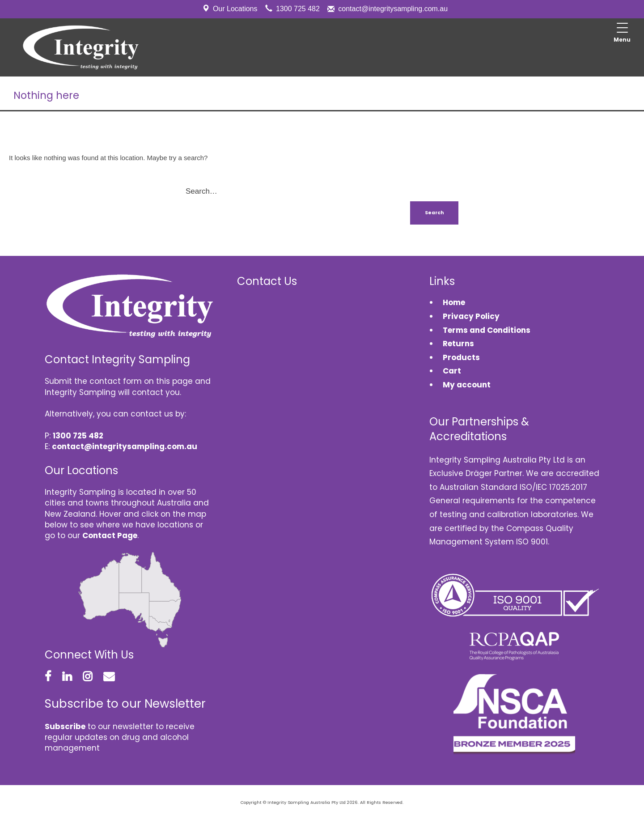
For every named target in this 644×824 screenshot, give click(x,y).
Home (454, 302)
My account (467, 385)
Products (461, 357)
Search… (201, 191)
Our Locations (235, 9)
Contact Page (110, 535)
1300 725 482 (298, 9)
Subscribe (65, 726)
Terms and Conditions (487, 330)
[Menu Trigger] (622, 34)
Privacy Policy (471, 316)
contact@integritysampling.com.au (393, 9)
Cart (452, 371)
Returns (458, 344)
